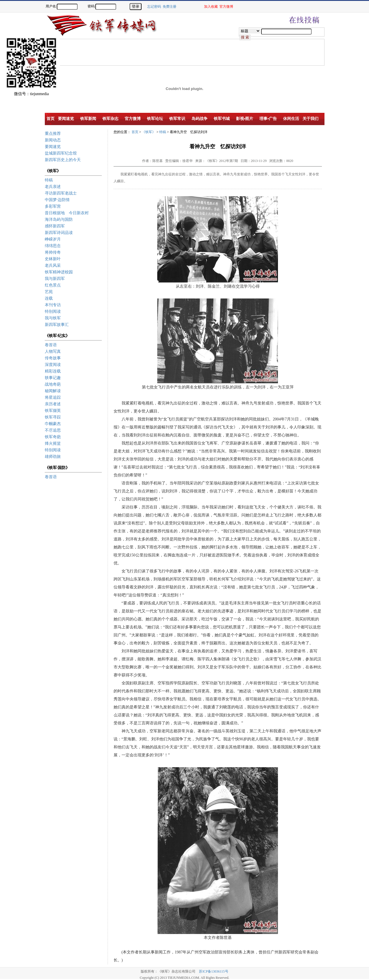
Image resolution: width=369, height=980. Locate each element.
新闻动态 (53, 140)
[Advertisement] (349, 111)
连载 (49, 298)
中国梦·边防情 (57, 200)
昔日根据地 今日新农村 (67, 213)
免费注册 (170, 7)
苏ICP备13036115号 (213, 971)
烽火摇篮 (53, 443)
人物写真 (53, 351)
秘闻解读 (53, 391)
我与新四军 (55, 279)
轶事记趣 (53, 378)
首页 (135, 132)
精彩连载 (53, 371)
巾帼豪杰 (53, 424)
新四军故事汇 (57, 325)
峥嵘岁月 (53, 239)
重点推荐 (53, 134)
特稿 (49, 180)
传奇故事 (53, 358)
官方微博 (226, 7)
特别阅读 (53, 311)
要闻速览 (53, 147)
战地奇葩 (53, 384)
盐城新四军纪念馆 (61, 153)
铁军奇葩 (53, 437)
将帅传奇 (53, 252)
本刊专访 (53, 305)
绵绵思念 (53, 246)
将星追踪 (53, 397)
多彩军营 (53, 206)
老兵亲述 (53, 187)
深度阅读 (53, 365)
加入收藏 (211, 7)
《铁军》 (149, 132)
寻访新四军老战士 (61, 193)
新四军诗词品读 (59, 233)
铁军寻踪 (53, 417)
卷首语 (51, 345)
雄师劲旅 (53, 457)
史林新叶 (53, 259)
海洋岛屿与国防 (59, 220)
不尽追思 (53, 430)
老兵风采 (53, 265)
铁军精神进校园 (59, 272)
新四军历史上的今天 (63, 160)
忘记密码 (154, 7)
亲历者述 (53, 404)
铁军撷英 (53, 411)
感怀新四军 (55, 226)
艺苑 (49, 292)
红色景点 (53, 285)
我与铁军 (53, 318)
